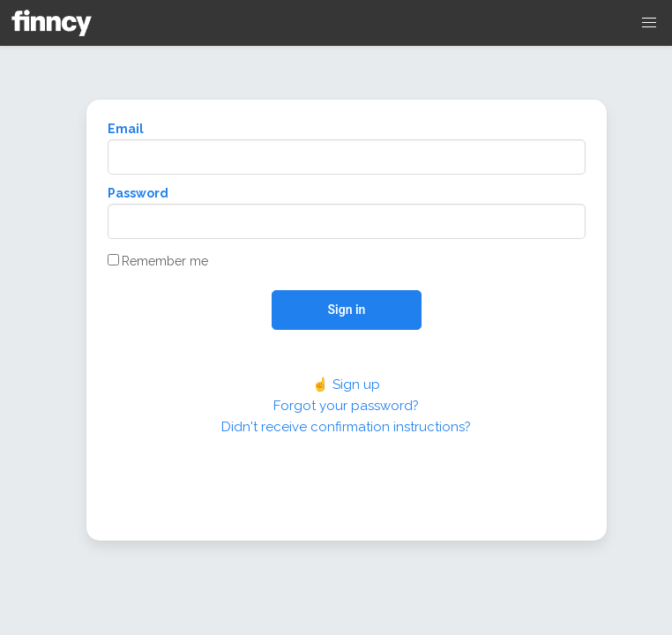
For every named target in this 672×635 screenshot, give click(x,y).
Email (126, 129)
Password (138, 193)
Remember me (158, 261)
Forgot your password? (346, 406)
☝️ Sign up (346, 385)
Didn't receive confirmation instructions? (346, 427)
